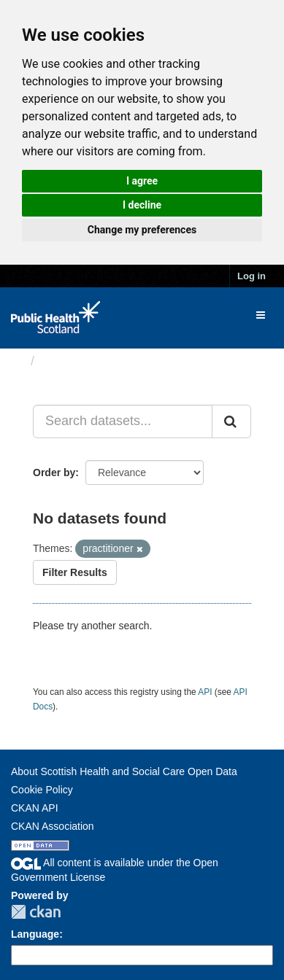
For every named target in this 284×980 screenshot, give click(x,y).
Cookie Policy (42, 790)
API (205, 692)
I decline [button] (142, 205)
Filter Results (75, 572)
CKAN (36, 912)
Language (35, 934)
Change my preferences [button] (142, 230)
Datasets (69, 361)
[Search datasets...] (123, 421)
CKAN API (35, 808)
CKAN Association (53, 826)
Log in (252, 276)
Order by (54, 472)
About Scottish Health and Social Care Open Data (124, 771)
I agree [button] (142, 181)
